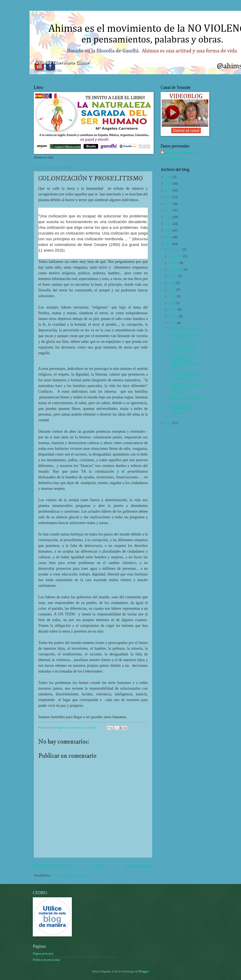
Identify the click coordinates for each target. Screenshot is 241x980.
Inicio (97, 866)
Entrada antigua (138, 866)
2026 (169, 177)
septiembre (176, 269)
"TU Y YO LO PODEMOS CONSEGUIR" (186, 376)
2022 (169, 204)
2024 (169, 190)
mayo (173, 296)
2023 (169, 197)
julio (172, 283)
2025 (169, 184)
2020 (169, 217)
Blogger (144, 971)
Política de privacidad (46, 960)
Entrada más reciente (52, 866)
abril (172, 303)
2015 (169, 423)
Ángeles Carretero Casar (61, 62)
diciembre (176, 249)
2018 (169, 230)
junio (173, 290)
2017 (169, 237)
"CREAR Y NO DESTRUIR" (187, 328)
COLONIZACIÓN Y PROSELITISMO (182, 347)
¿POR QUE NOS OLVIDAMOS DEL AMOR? (183, 409)
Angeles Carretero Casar (181, 153)
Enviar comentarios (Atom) (68, 875)
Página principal (43, 954)
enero (173, 323)
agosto (174, 276)
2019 (169, 224)
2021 (169, 210)
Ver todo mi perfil (172, 159)
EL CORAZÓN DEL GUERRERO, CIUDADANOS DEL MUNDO (184, 362)
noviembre (176, 256)
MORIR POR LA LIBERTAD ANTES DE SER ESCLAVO (187, 388)
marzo (173, 309)
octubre (174, 263)
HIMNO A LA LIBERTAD (185, 398)
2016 (169, 244)
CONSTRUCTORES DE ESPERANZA (184, 337)
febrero (174, 316)
